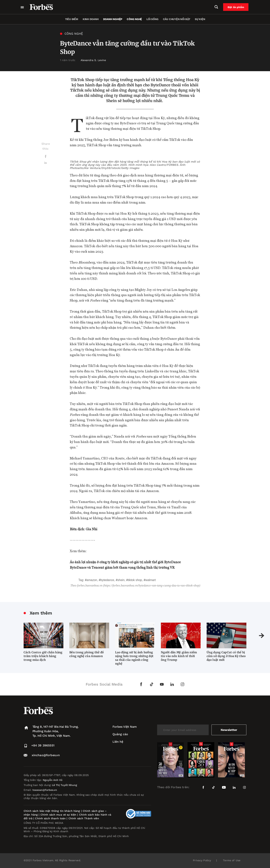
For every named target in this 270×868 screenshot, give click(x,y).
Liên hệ (118, 742)
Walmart (150, 580)
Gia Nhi (91, 529)
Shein (121, 580)
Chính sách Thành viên (84, 818)
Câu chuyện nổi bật (177, 19)
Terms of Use (232, 860)
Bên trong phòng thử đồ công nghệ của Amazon (87, 654)
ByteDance (107, 580)
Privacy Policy (202, 860)
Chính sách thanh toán (50, 818)
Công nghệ (134, 19)
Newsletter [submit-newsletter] (229, 730)
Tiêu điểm (72, 19)
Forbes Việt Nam (125, 727)
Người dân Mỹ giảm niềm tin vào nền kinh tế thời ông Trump (179, 656)
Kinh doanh (91, 19)
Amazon (92, 580)
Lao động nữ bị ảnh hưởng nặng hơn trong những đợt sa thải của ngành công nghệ (134, 658)
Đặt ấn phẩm (236, 7)
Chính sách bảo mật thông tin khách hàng (52, 811)
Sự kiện (200, 19)
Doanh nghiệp (113, 19)
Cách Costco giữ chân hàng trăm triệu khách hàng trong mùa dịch (43, 656)
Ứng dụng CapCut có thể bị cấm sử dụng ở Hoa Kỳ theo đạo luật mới (226, 656)
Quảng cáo (120, 734)
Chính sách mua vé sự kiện (59, 815)
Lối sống (152, 19)
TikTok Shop (135, 580)
